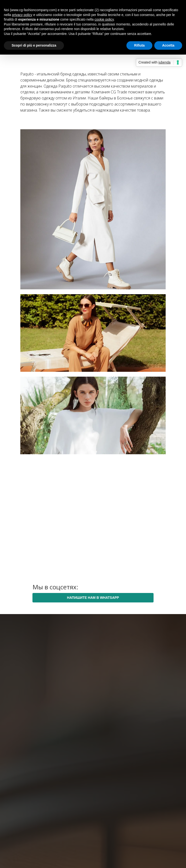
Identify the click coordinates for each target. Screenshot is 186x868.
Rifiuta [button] (139, 45)
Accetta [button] (168, 45)
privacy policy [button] (22, 15)
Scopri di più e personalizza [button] (34, 45)
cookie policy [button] (104, 19)
